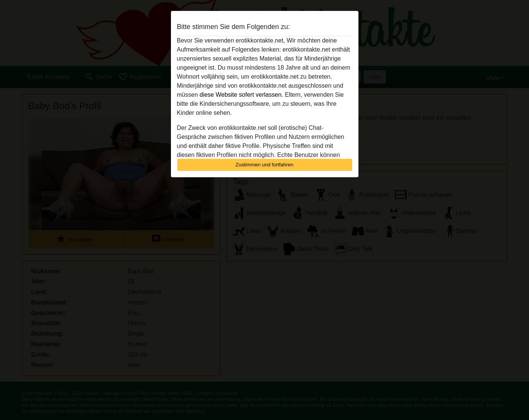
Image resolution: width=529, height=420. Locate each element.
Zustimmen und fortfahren (265, 165)
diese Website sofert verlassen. (241, 95)
